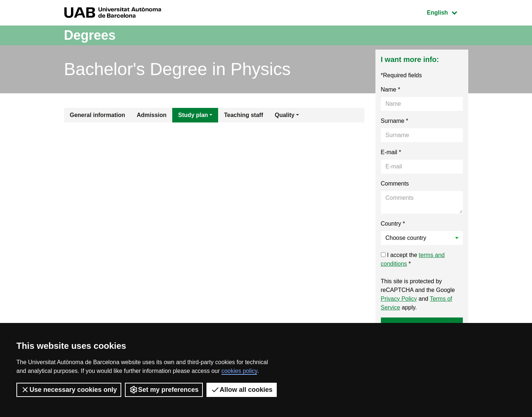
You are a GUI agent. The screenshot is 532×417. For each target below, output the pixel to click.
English (447, 12)
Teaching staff (243, 115)
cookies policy (239, 371)
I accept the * (413, 259)
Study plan (193, 115)
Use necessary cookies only (69, 390)
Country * (393, 224)
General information (98, 115)
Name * (391, 89)
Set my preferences (164, 390)
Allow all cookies (242, 390)
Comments (395, 184)
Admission (152, 115)
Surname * (395, 121)
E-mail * (391, 152)
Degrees (90, 35)
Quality (284, 115)
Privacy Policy (399, 299)
